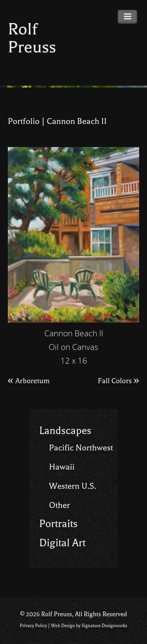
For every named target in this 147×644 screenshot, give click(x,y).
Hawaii (62, 467)
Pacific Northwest (81, 448)
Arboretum (29, 381)
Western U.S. (73, 486)
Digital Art (62, 543)
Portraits (58, 524)
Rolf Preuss (32, 38)
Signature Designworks (104, 626)
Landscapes (65, 431)
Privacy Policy (34, 626)
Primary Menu (127, 17)
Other (59, 505)
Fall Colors (118, 381)
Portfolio (24, 121)
